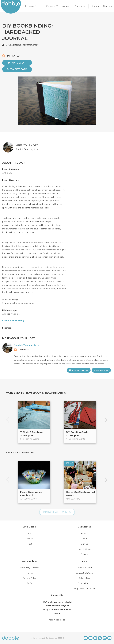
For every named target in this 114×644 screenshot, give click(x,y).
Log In (84, 539)
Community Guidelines (30, 568)
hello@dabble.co (57, 620)
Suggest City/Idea (84, 573)
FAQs (30, 583)
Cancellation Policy (13, 320)
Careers (84, 554)
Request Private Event (84, 588)
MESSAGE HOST (79, 370)
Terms (30, 573)
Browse (84, 533)
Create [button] (66, 6)
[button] (31, 6)
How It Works (84, 549)
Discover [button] (52, 6)
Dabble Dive (84, 578)
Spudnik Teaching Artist (25, 45)
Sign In (96, 6)
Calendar (80, 6)
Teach (30, 539)
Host (30, 544)
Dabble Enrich (84, 583)
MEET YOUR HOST (27, 145)
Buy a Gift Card (17, 69)
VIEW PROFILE (101, 370)
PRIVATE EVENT (17, 63)
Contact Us (57, 595)
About (30, 533)
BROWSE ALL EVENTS (57, 512)
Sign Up (108, 6)
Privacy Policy (30, 578)
